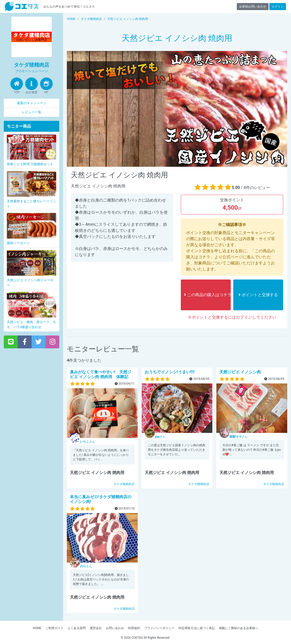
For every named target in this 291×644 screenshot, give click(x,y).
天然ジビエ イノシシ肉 (240, 372)
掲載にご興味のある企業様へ (239, 628)
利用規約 (134, 628)
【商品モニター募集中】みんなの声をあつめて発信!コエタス (22, 6)
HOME (37, 628)
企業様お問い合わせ (253, 7)
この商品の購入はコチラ (207, 295)
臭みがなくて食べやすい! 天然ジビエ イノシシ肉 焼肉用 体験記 (101, 374)
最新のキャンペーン (32, 103)
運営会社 (96, 628)
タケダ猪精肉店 (124, 484)
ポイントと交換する (258, 295)
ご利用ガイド (54, 628)
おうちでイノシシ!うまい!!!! (170, 372)
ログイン (278, 7)
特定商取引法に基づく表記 (197, 628)
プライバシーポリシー (159, 628)
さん (88, 442)
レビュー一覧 (32, 112)
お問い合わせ (115, 628)
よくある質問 (77, 628)
